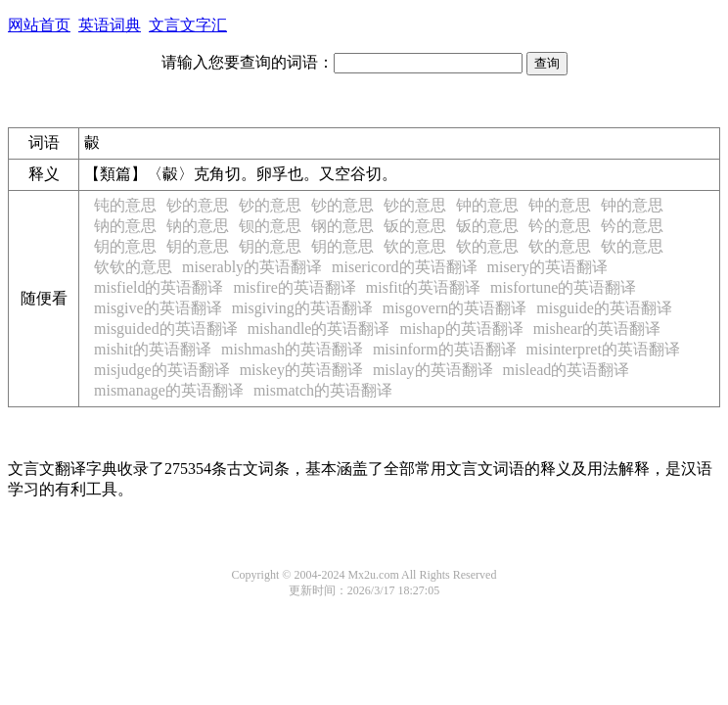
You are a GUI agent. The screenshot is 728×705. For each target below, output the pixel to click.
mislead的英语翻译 (567, 370)
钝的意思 (125, 205)
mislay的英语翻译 (433, 370)
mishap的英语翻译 (461, 329)
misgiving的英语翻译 (302, 308)
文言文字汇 (188, 25)
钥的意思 (125, 246)
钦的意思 (415, 246)
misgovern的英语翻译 (455, 308)
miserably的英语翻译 (252, 267)
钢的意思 (342, 226)
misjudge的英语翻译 (162, 370)
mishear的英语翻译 (597, 329)
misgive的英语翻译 (158, 308)
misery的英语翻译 (548, 267)
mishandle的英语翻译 (319, 329)
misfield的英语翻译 (159, 287)
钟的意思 (487, 205)
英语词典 (110, 25)
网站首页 (39, 25)
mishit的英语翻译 (153, 349)
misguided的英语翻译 (166, 329)
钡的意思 (270, 226)
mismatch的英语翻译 (323, 390)
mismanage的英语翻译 (169, 390)
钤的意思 (560, 226)
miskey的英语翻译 (301, 370)
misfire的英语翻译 (294, 287)
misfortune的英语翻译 (563, 287)
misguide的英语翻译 (604, 308)
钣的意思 (415, 226)
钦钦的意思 (133, 267)
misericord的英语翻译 (404, 267)
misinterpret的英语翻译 (603, 349)
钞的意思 (198, 205)
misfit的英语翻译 (423, 287)
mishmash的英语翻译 (292, 349)
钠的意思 (125, 226)
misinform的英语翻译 (445, 349)
